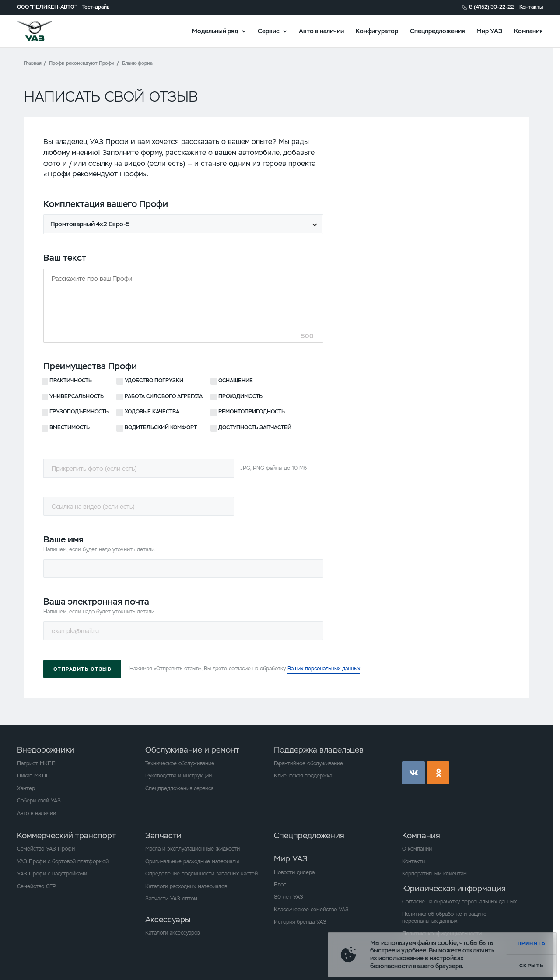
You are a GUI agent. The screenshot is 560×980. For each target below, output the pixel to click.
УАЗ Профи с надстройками (52, 874)
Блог (280, 885)
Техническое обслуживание (180, 763)
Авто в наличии (321, 31)
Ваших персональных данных (324, 668)
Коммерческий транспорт (66, 835)
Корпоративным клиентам (434, 874)
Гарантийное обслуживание (308, 763)
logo (44, 31)
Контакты (531, 7)
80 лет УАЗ (289, 897)
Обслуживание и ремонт (192, 750)
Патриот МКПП (36, 763)
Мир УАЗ (489, 31)
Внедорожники (46, 750)
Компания (528, 31)
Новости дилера (294, 872)
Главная (33, 63)
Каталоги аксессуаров (173, 933)
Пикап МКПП (33, 776)
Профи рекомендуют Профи (82, 63)
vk (413, 773)
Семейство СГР (37, 886)
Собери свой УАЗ (39, 801)
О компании (417, 849)
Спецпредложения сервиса (179, 788)
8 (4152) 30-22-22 (491, 7)
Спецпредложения (437, 31)
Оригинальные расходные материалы (192, 861)
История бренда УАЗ (300, 922)
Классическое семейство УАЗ (311, 910)
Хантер (26, 788)
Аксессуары (168, 919)
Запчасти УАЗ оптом (171, 899)
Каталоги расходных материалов (186, 886)
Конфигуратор (377, 31)
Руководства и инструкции (178, 776)
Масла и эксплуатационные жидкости (192, 849)
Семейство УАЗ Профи (46, 849)
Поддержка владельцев (319, 750)
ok (438, 773)
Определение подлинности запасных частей (201, 874)
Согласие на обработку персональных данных (459, 902)
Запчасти (163, 835)
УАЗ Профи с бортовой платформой (63, 861)
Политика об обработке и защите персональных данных (444, 917)
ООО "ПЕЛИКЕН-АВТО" (47, 7)
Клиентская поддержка (303, 776)
